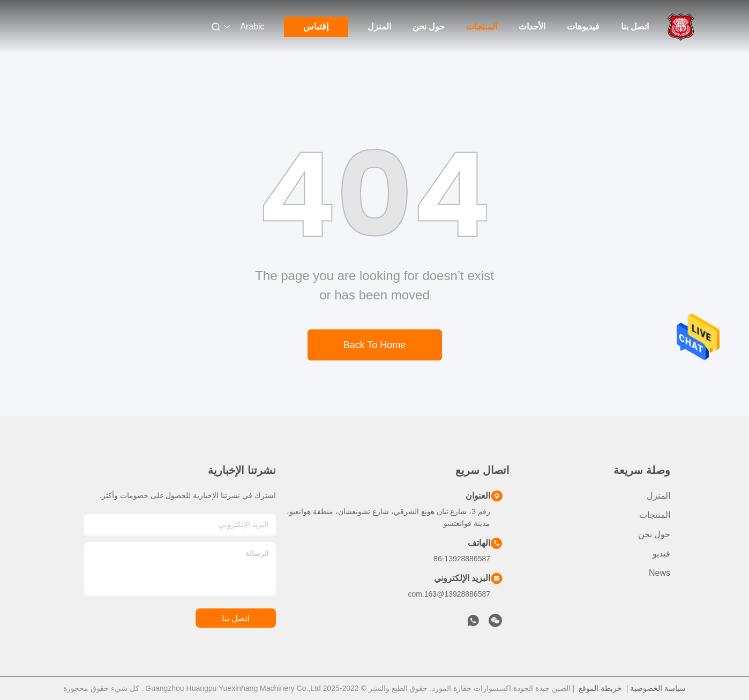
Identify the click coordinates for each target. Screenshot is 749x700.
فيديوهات (583, 27)
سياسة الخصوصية (658, 688)
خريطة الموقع (600, 688)
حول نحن (429, 27)
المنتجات (482, 27)
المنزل (379, 27)
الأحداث (532, 27)
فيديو (661, 554)
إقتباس (316, 27)
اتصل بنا (635, 27)
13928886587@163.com (449, 594)
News (660, 573)
